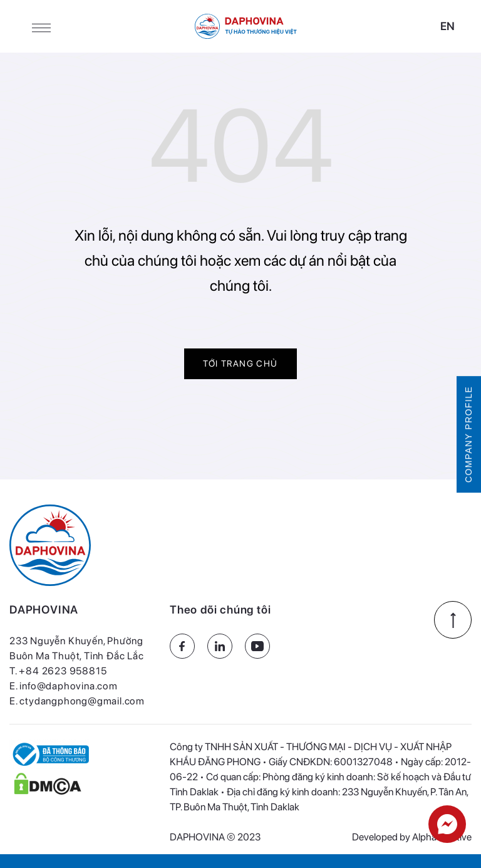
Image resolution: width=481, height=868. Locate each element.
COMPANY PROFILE (468, 434)
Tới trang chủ (240, 363)
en (447, 26)
